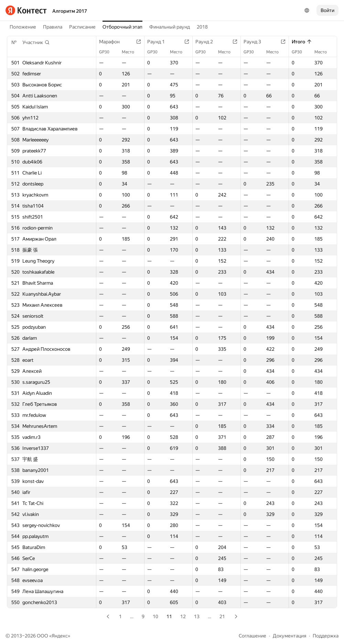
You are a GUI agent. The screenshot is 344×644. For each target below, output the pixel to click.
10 (155, 616)
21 (222, 616)
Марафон (113, 42)
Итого (302, 42)
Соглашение (252, 636)
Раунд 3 (256, 42)
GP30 (108, 52)
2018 (202, 27)
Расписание (82, 27)
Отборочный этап (122, 27)
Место (131, 52)
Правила (53, 27)
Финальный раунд (170, 27)
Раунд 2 (208, 42)
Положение (23, 27)
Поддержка (326, 636)
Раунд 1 (159, 42)
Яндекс (60, 636)
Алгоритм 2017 (70, 11)
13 (197, 616)
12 (183, 616)
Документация (289, 636)
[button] (36, 42)
